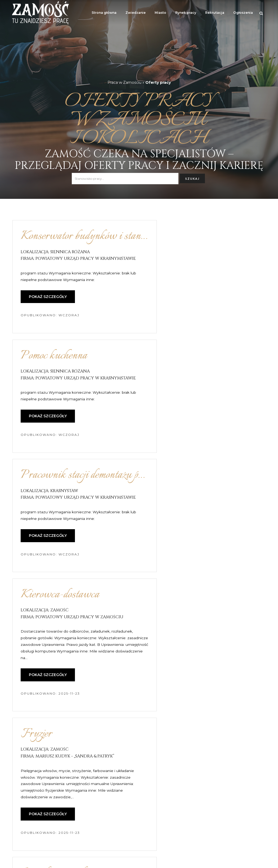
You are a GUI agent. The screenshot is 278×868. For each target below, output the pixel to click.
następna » (199, 793)
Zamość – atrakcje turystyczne (40, 861)
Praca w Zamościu (124, 82)
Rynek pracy (186, 13)
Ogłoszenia (243, 13)
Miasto (160, 13)
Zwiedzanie (136, 13)
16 (175, 793)
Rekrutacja (215, 13)
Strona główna (104, 13)
